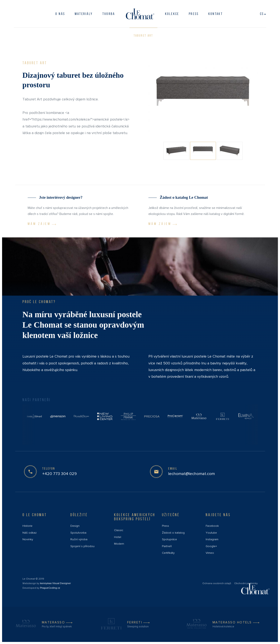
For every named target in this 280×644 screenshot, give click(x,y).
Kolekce (172, 14)
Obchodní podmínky (246, 583)
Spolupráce (169, 539)
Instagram (212, 539)
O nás (60, 14)
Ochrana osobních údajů (217, 583)
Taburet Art (143, 36)
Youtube (211, 533)
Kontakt (216, 14)
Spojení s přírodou (82, 546)
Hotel (118, 537)
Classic (119, 530)
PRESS (194, 14)
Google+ (211, 546)
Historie (27, 526)
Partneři (167, 546)
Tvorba (109, 14)
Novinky (28, 539)
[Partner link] (34, 416)
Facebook (212, 526)
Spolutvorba (78, 533)
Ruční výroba (79, 539)
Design (75, 526)
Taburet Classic (176, 36)
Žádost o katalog (173, 533)
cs (263, 14)
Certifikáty (168, 553)
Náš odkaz (30, 533)
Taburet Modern (79, 36)
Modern (119, 544)
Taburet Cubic (113, 36)
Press (166, 526)
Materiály (84, 14)
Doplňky (37, 35)
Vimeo (210, 553)
